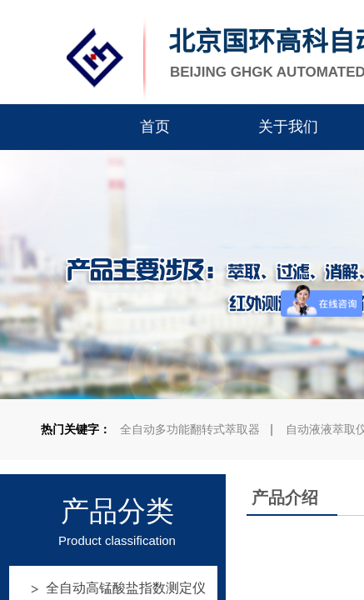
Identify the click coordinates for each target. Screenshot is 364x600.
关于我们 (288, 127)
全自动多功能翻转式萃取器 (190, 429)
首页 (155, 127)
